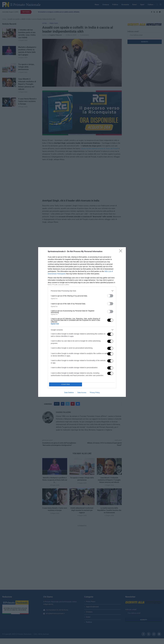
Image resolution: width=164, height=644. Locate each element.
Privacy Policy (95, 393)
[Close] (121, 252)
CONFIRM (66, 384)
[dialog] (82, 322)
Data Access (82, 393)
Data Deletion (69, 393)
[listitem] (82, 291)
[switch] (110, 296)
